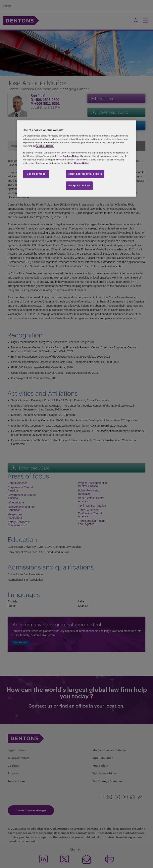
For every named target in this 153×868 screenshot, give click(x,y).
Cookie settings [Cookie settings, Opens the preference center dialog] (36, 174)
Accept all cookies (79, 185)
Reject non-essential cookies (85, 174)
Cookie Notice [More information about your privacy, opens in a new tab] (82, 163)
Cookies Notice (45, 146)
